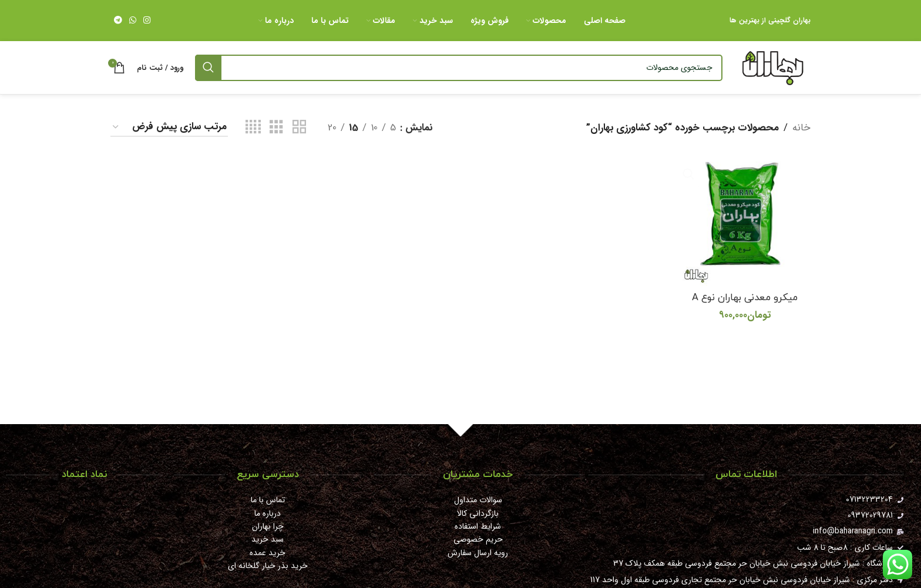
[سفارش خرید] (169, 127)
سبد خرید (268, 539)
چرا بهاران (268, 526)
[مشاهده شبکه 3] (276, 127)
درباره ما (268, 513)
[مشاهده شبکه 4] (253, 127)
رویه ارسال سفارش (478, 553)
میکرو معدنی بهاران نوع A (745, 297)
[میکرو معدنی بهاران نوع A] (745, 220)
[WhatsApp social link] (133, 21)
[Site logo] (772, 67)
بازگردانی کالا (478, 513)
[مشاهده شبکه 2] (299, 127)
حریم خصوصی (478, 539)
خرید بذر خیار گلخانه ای (268, 566)
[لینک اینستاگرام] (147, 21)
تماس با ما (268, 500)
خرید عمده (268, 553)
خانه (801, 128)
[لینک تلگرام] (118, 21)
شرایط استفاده (478, 526)
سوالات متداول (478, 500)
